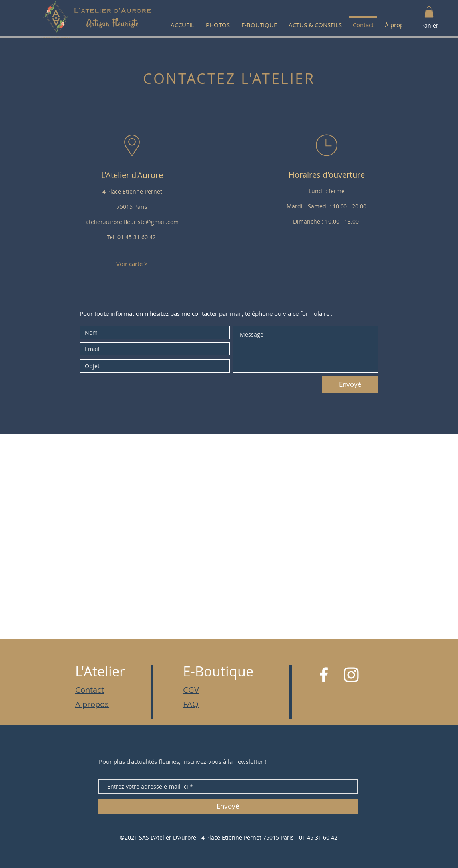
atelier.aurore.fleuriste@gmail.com (132, 222)
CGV (191, 690)
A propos (92, 704)
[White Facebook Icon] (324, 675)
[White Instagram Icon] (351, 675)
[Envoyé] (350, 384)
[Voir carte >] (132, 264)
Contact (90, 690)
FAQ (191, 704)
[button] (429, 12)
